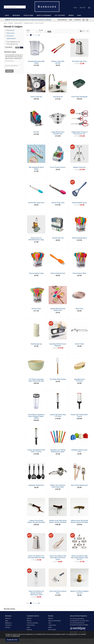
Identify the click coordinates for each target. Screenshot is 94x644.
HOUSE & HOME (28, 15)
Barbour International (54, 621)
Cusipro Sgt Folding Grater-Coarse (79, 415)
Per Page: (43, 31)
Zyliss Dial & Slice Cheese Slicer (58, 592)
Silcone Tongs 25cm (58, 203)
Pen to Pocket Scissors (58, 167)
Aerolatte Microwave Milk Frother (36, 62)
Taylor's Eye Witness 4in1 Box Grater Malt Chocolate (36, 557)
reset (17, 47)
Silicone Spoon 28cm (79, 273)
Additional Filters (11, 38)
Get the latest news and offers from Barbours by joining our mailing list (28, 20)
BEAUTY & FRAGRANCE (44, 15)
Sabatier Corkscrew (79, 167)
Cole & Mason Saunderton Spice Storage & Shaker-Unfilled (36, 416)
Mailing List (8, 623)
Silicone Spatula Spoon (79, 238)
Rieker (50, 627)
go (22, 47)
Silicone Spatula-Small (58, 273)
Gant (50, 623)
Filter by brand (10, 30)
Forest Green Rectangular (79, 97)
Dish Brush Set (58, 97)
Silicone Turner (36, 309)
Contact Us (78, 20)
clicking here (16, 636)
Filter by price (10, 36)
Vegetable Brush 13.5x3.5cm (79, 380)
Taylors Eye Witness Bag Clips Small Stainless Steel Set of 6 (79, 558)
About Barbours (62, 20)
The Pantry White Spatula (58, 379)
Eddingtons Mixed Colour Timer (79, 451)
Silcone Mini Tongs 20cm (36, 203)
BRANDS (71, 15)
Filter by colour (11, 33)
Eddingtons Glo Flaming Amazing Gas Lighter (58, 451)
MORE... (80, 15)
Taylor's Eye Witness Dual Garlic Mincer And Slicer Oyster (58, 558)
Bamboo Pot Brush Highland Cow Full (79, 592)
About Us (8, 618)
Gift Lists (8, 627)
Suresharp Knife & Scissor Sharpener (58, 345)
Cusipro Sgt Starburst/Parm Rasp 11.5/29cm (36, 451)
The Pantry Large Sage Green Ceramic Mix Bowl (36, 380)
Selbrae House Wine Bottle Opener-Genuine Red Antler (58, 521)
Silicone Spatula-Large (36, 273)
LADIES (7, 15)
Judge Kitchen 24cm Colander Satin (58, 133)
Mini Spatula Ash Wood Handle (36, 168)
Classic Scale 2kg (36, 97)
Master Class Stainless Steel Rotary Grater (58, 486)
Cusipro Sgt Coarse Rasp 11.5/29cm (58, 415)
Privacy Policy (31, 625)
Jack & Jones (52, 625)
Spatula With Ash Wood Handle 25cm (58, 309)
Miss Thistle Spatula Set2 (79, 485)
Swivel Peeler (79, 344)
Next (39, 35)
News (71, 20)
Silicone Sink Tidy (58, 238)
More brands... (52, 630)
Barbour (51, 618)
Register (83, 8)
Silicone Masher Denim (79, 203)
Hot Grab (36, 132)
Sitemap (29, 630)
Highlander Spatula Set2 (36, 485)
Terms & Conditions (32, 623)
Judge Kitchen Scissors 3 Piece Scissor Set (79, 133)
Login (75, 8)
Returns (29, 621)
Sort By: (32, 31)
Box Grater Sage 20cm (79, 61)
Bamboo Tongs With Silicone (58, 62)
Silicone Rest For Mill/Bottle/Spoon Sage (36, 239)
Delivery (29, 618)
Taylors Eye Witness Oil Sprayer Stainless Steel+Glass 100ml (36, 593)
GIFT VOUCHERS (60, 15)
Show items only (13, 42)
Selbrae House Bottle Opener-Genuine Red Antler (36, 521)
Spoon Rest (79, 309)
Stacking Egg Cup (36, 344)
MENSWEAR (16, 15)
